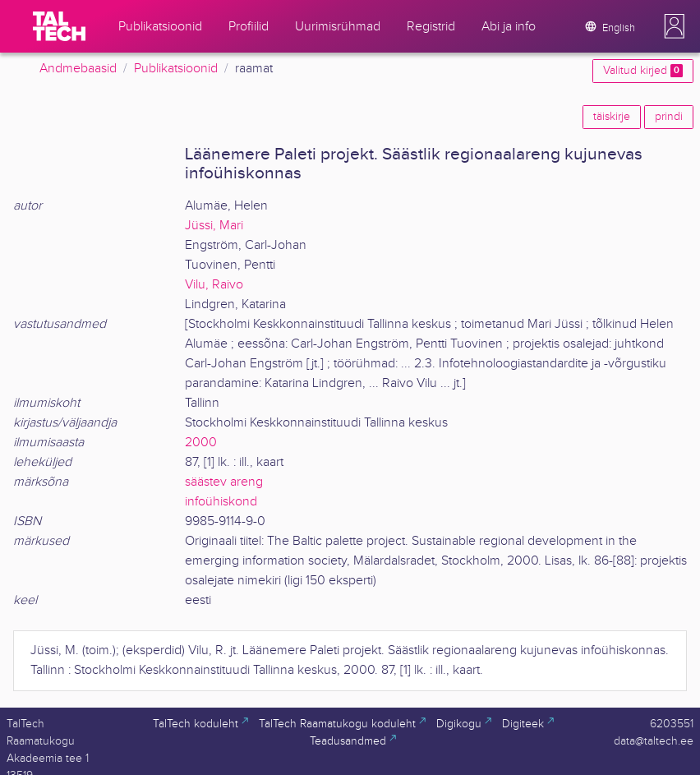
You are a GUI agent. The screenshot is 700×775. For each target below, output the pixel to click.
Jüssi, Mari (214, 226)
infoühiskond (221, 502)
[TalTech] (59, 26)
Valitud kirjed (643, 71)
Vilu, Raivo (214, 285)
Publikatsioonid (176, 69)
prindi (669, 117)
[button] (675, 26)
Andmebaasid (78, 69)
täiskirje (612, 117)
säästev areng (224, 482)
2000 (201, 443)
